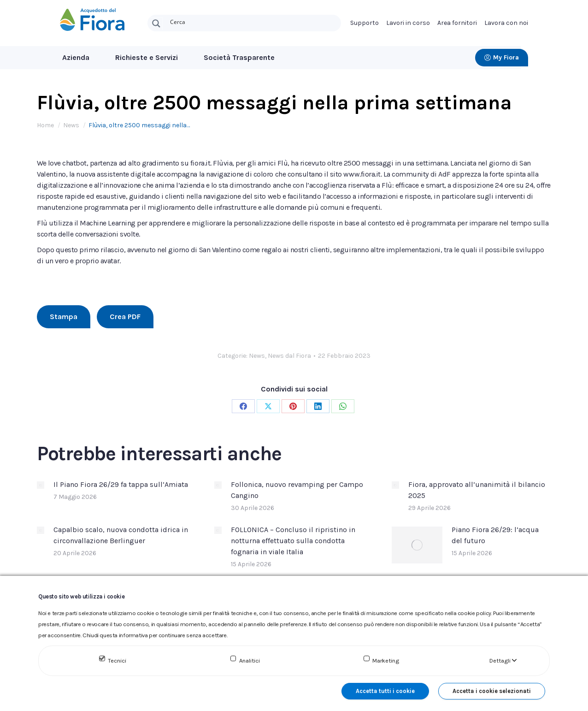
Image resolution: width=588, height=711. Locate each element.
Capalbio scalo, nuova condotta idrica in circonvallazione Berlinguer (121, 535)
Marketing (386, 661)
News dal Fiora (289, 356)
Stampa (64, 317)
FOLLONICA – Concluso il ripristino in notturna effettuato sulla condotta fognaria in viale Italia (293, 541)
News (257, 356)
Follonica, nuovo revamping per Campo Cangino (297, 490)
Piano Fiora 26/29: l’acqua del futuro (495, 535)
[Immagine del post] (41, 485)
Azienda (76, 57)
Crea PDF (125, 317)
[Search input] (253, 21)
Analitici (250, 661)
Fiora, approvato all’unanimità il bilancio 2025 (477, 490)
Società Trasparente (239, 57)
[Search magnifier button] (156, 24)
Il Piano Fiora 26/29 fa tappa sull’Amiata (121, 484)
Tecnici (117, 661)
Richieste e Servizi (147, 57)
